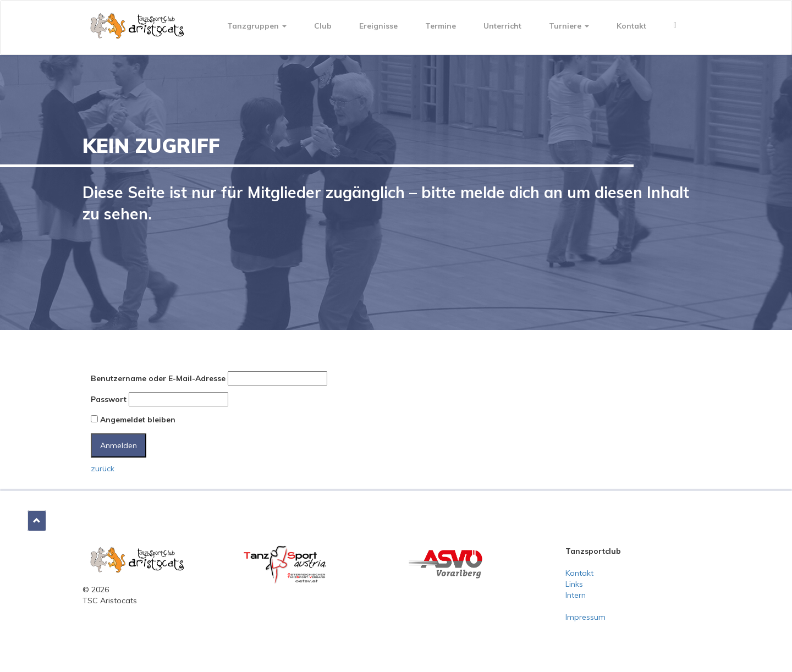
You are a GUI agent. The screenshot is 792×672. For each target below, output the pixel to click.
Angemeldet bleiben (133, 420)
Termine (441, 26)
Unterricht (502, 26)
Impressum (585, 617)
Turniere (569, 26)
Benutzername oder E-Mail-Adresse (158, 378)
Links (574, 584)
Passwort (109, 399)
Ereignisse (378, 26)
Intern (576, 595)
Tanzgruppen (257, 26)
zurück (103, 469)
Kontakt (631, 26)
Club (323, 26)
